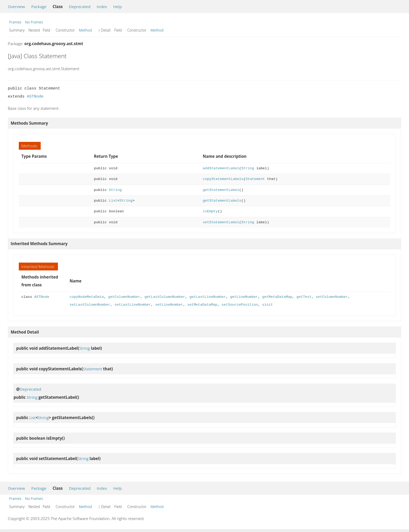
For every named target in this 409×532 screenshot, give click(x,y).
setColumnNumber (332, 297)
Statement (255, 179)
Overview (16, 7)
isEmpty (210, 211)
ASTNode (35, 96)
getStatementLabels (222, 201)
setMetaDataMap (202, 305)
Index (102, 7)
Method (86, 30)
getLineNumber (244, 297)
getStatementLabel (221, 190)
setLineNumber (169, 305)
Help (118, 7)
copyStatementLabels (223, 179)
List (113, 201)
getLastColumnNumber (165, 297)
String (248, 168)
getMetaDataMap (277, 297)
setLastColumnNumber (90, 305)
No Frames (34, 22)
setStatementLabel (221, 222)
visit (267, 305)
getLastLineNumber (207, 297)
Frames (15, 22)
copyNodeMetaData (87, 297)
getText (304, 297)
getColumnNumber (124, 297)
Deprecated (80, 7)
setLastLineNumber (133, 305)
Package (39, 7)
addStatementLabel (221, 168)
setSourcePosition (240, 305)
